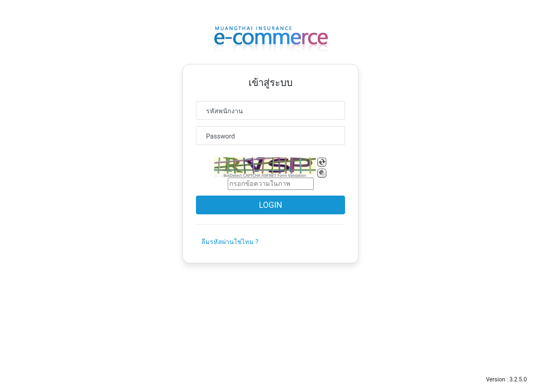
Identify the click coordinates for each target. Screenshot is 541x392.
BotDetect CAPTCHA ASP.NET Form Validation (265, 176)
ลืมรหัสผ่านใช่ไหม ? (230, 242)
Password (221, 136)
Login (270, 205)
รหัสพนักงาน (224, 111)
